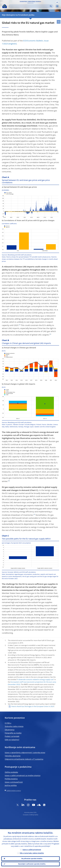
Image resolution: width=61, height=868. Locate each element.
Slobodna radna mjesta (14, 726)
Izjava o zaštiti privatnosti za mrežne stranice (23, 775)
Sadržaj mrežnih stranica (14, 791)
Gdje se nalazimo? (12, 740)
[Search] (29, 6)
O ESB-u (8, 723)
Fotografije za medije (13, 733)
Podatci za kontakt (12, 736)
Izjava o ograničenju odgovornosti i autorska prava (25, 753)
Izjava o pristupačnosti (14, 782)
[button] (57, 2)
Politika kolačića (11, 779)
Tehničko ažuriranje (13, 756)
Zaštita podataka (11, 772)
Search (51, 6)
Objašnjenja (10, 730)
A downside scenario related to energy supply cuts (35, 680)
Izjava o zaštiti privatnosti (32, 849)
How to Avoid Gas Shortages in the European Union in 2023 (33, 706)
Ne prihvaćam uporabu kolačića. (32, 858)
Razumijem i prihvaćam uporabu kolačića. (32, 864)
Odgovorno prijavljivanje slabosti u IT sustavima (24, 759)
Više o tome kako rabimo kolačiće (32, 853)
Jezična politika (11, 785)
